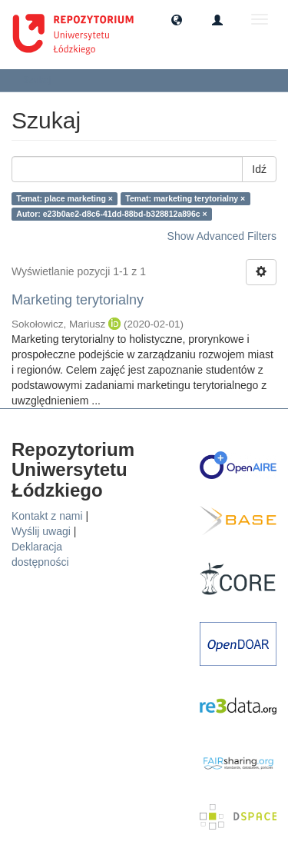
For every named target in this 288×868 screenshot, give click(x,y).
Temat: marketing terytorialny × (185, 198)
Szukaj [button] (42, 80)
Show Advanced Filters (222, 236)
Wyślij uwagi (41, 531)
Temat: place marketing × (65, 198)
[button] (177, 19)
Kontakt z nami (47, 516)
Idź (259, 169)
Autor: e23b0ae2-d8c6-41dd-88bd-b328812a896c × (111, 214)
